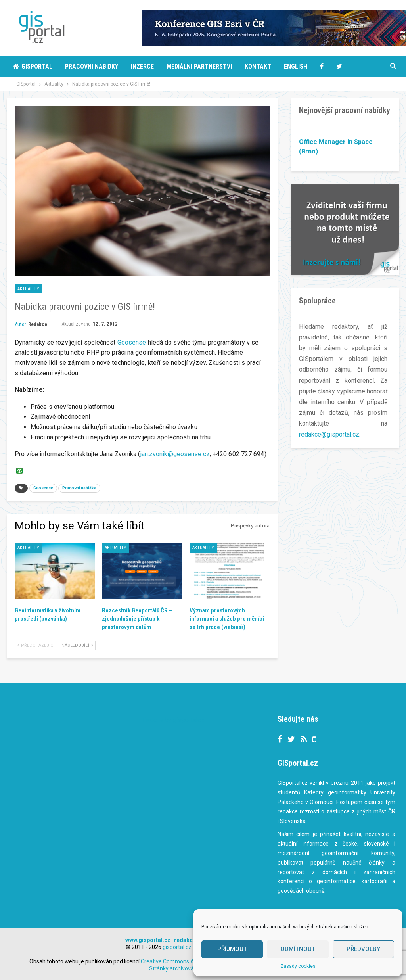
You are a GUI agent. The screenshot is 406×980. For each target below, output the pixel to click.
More (344, 66)
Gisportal (33, 66)
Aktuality (28, 289)
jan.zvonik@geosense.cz (175, 454)
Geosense (132, 342)
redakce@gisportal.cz (329, 434)
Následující (77, 645)
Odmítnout (298, 949)
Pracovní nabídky (92, 66)
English (296, 66)
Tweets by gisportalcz (173, 720)
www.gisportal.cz (148, 940)
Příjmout (232, 949)
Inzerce (142, 66)
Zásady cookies (298, 966)
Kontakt (258, 66)
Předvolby (363, 949)
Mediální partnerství (199, 66)
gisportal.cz (177, 947)
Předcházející (36, 645)
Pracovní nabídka (79, 488)
